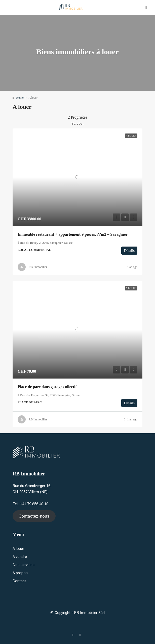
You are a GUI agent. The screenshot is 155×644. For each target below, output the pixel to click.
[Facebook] (74, 635)
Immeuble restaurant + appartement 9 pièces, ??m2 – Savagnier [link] (73, 234)
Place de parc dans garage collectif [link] (47, 387)
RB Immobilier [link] (38, 267)
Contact (19, 581)
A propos (20, 573)
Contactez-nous (34, 516)
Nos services (24, 565)
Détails (129, 251)
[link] (77, 177)
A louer (18, 549)
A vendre (20, 557)
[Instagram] (81, 635)
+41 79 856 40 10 (34, 504)
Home (20, 98)
